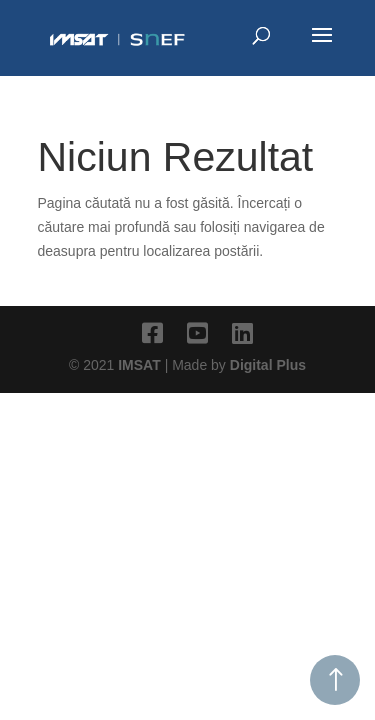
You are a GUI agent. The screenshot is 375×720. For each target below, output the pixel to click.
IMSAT (141, 365)
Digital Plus (268, 365)
